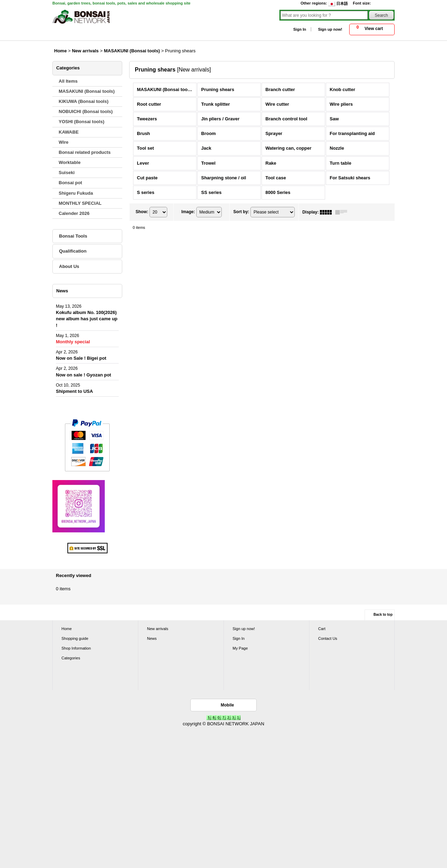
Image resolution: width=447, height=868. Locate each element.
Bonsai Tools (73, 236)
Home (67, 629)
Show (142, 212)
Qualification (73, 251)
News (152, 638)
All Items (68, 81)
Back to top (383, 615)
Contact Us (328, 638)
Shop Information (76, 648)
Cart (322, 629)
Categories (71, 658)
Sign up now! (330, 29)
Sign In (300, 29)
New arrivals (158, 629)
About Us (69, 266)
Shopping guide (75, 638)
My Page (240, 648)
